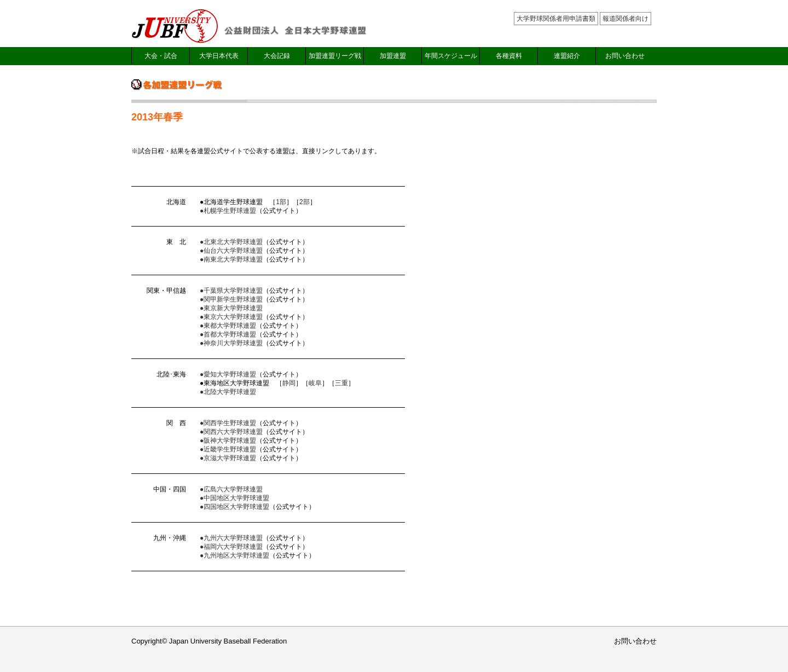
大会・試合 (161, 56)
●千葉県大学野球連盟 (231, 291)
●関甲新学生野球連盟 (231, 299)
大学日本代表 (219, 56)
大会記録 (277, 56)
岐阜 (315, 383)
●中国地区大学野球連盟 (234, 498)
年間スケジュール (451, 56)
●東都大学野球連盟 (228, 326)
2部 (305, 202)
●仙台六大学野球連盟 (231, 251)
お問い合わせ (625, 56)
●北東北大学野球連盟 (231, 242)
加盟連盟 (393, 56)
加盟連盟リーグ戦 (335, 56)
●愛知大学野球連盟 (228, 374)
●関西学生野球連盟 (228, 423)
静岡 (289, 383)
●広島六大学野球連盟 (231, 489)
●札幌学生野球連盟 (228, 211)
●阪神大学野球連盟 (228, 441)
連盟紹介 (567, 56)
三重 (341, 383)
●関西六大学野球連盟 (231, 432)
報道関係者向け (625, 19)
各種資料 (509, 56)
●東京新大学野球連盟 (231, 308)
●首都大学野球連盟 (228, 334)
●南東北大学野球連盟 (231, 259)
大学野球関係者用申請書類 (556, 19)
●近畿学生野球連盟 (228, 449)
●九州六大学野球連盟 (231, 538)
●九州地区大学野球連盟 (234, 555)
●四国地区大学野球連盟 (234, 507)
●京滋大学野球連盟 (228, 458)
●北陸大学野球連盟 (228, 392)
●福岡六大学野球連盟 (231, 547)
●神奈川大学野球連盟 (231, 343)
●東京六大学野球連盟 (231, 317)
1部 (281, 202)
